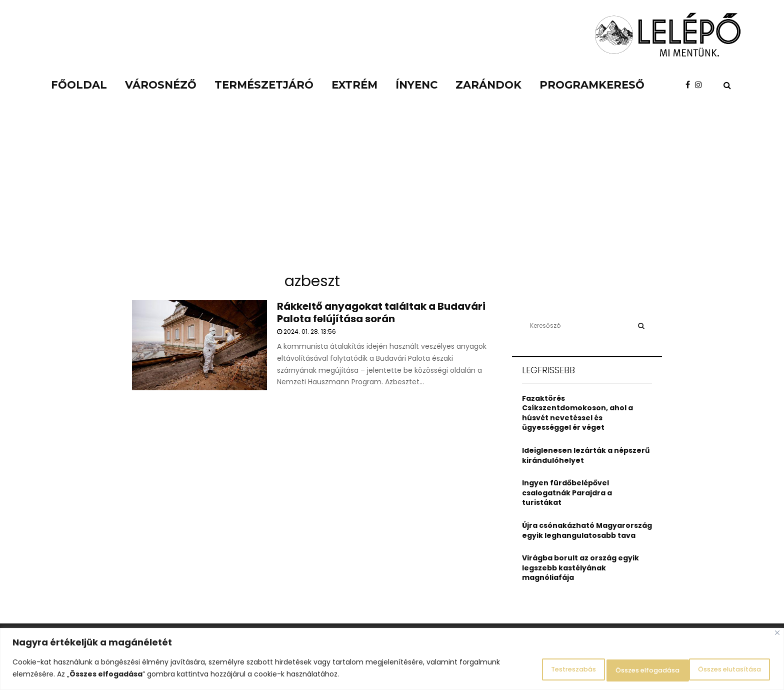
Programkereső (592, 85)
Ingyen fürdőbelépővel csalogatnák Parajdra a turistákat (567, 493)
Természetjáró (264, 85)
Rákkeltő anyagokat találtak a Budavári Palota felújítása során (381, 312)
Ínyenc (416, 85)
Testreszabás (524, 669)
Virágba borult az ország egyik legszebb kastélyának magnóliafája (580, 568)
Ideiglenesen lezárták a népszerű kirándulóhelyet (586, 455)
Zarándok (488, 85)
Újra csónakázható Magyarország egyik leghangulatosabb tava (587, 530)
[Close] (777, 635)
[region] (392, 660)
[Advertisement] (392, 190)
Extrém (354, 85)
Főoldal (79, 85)
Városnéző (161, 85)
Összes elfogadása (721, 669)
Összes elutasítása (617, 669)
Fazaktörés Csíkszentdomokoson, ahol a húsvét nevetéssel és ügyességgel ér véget (577, 413)
